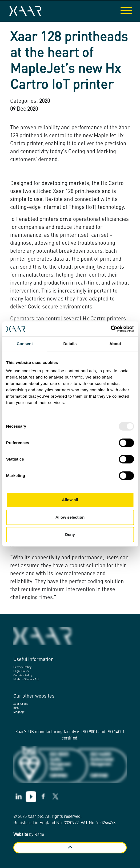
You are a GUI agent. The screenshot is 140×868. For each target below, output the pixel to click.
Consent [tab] (25, 344)
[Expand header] (132, 11)
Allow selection (70, 517)
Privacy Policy (22, 667)
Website (21, 835)
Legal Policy (21, 671)
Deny (70, 534)
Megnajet (19, 712)
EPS (16, 708)
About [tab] (115, 344)
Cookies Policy (23, 676)
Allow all (70, 500)
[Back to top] (70, 848)
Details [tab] (70, 344)
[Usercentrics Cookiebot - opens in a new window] (111, 329)
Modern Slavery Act (26, 680)
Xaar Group (21, 704)
